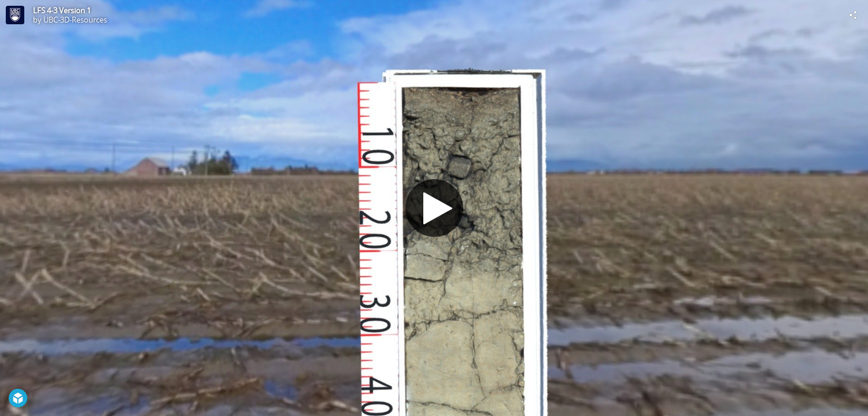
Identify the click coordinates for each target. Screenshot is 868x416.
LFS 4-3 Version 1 (62, 10)
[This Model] (15, 15)
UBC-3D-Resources (75, 20)
